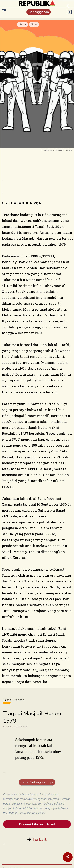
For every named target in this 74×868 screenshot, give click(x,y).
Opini (34, 24)
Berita (22, 24)
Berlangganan (39, 12)
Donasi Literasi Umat (37, 824)
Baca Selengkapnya (37, 782)
